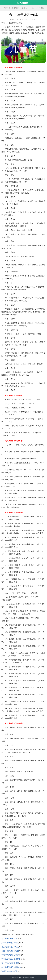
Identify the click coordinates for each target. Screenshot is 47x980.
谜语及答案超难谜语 (9, 971)
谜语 (43, 8)
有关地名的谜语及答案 (10, 947)
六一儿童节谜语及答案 (10, 943)
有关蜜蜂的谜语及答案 (10, 955)
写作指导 (35, 8)
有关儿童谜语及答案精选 (11, 967)
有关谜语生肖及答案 (9, 939)
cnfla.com (27, 978)
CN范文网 (15, 8)
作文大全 (25, 8)
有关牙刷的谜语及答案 (10, 951)
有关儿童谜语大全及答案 (11, 959)
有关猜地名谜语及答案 (10, 963)
